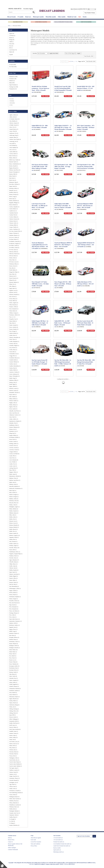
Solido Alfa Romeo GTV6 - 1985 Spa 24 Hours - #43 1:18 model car (85, 284)
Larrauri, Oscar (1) (14, 446)
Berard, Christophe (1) (14, 172)
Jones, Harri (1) (13, 417)
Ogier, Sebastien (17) (14, 560)
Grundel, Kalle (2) (13, 360)
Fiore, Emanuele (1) (14, 309)
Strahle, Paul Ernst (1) (14, 723)
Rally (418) (12, 83)
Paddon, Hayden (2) (14, 570)
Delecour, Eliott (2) (14, 252)
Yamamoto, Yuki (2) (14, 815)
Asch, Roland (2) (13, 145)
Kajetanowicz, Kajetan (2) (15, 421)
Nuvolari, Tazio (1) (14, 558)
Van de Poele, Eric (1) (14, 760)
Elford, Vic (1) (13, 284)
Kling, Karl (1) (13, 433)
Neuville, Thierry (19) (14, 548)
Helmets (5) (12, 81)
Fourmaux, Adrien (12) (15, 315)
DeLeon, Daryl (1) (14, 256)
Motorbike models (51, 17)
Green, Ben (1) (13, 352)
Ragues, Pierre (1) (13, 629)
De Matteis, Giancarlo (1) (15, 241)
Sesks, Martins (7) (13, 695)
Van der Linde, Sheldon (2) (15, 764)
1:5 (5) (11, 105)
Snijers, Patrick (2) (14, 703)
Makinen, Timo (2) (14, 478)
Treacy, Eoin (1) (13, 756)
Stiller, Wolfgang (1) (14, 719)
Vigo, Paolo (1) (13, 784)
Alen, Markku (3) (13, 121)
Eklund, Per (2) (13, 280)
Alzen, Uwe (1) (13, 127)
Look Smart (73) (13, 50)
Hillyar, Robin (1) (13, 399)
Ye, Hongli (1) (13, 819)
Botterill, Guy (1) (13, 190)
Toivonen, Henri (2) (14, 752)
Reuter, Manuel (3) (14, 644)
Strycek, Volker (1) (14, 727)
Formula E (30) (13, 79)
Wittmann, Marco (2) (14, 807)
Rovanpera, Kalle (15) (14, 666)
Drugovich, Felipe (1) (14, 272)
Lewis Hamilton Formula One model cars (62, 844)
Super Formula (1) (14, 85)
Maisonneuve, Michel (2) (15, 476)
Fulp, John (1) (13, 323)
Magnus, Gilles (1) (14, 472)
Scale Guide (33, 840)
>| (77, 61)
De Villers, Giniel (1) (14, 246)
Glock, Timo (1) (13, 339)
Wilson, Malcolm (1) (14, 803)
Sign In (77, 9)
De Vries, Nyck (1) (14, 250)
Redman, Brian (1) (14, 639)
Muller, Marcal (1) (14, 529)
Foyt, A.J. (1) (12, 317)
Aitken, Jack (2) (13, 117)
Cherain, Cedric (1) (14, 223)
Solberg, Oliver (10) (14, 711)
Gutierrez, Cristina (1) (14, 372)
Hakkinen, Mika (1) (14, 380)
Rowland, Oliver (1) (14, 670)
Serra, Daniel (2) (13, 693)
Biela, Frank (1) (13, 176)
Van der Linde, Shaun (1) (15, 762)
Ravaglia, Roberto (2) (14, 637)
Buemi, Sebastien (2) (14, 201)
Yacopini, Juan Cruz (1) (15, 813)
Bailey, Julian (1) (13, 158)
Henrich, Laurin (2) (14, 391)
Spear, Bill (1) (13, 715)
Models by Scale (72, 17)
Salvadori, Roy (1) (14, 678)
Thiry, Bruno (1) (13, 748)
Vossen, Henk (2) (13, 795)
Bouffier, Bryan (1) (14, 192)
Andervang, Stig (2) (14, 135)
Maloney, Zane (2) (14, 484)
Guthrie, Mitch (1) (13, 370)
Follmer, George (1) (14, 313)
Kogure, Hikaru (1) (14, 435)
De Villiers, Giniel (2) (14, 248)
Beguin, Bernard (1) (14, 168)
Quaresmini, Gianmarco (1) (16, 621)
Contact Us (10, 842)
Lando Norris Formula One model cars (62, 846)
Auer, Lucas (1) (13, 150)
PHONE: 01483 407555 (15, 9)
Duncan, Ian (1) (13, 276)
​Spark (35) (12, 34)
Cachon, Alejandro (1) (14, 207)
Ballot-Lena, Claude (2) (15, 160)
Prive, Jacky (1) (13, 617)
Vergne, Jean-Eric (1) (14, 776)
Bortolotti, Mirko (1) (14, 188)
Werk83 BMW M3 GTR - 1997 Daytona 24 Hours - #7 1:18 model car (86, 88)
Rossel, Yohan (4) (13, 662)
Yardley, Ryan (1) (13, 817)
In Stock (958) (13, 65)
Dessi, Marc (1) (13, 260)
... (74, 61)
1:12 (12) (11, 99)
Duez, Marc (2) (13, 274)
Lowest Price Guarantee (36, 842)
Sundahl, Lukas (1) (14, 731)
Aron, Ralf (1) (13, 144)
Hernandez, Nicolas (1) (15, 392)
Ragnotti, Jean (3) (13, 627)
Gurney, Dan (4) (13, 368)
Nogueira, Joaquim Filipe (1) (16, 554)
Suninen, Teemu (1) (14, 733)
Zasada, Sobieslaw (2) (14, 825)
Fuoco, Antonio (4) (14, 327)
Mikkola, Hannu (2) (14, 513)
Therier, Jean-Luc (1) (14, 744)
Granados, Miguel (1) (14, 346)
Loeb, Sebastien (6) (14, 460)
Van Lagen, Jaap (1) (14, 768)
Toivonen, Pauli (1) (14, 754)
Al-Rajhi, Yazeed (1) (14, 125)
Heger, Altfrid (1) (13, 386)
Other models (62, 17)
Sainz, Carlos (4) (13, 676)
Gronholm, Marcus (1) (14, 358)
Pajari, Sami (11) (13, 572)
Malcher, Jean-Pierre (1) (15, 480)
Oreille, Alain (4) (13, 566)
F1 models (21, 17)
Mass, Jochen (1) (13, 493)
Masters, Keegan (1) (14, 497)
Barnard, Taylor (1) (14, 162)
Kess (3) (11, 46)
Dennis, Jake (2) (13, 258)
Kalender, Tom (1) (13, 423)
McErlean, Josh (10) (14, 501)
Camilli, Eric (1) (13, 211)
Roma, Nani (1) (13, 654)
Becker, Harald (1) (14, 166)
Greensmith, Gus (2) (14, 354)
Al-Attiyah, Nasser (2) (14, 119)
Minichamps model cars (59, 852)
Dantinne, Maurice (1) (14, 235)
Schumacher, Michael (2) (15, 689)
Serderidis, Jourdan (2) (15, 691)
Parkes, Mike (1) (13, 580)
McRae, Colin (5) (13, 505)
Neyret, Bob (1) (13, 550)
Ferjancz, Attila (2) (14, 307)
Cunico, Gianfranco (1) (15, 229)
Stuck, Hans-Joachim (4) (15, 729)
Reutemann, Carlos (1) (14, 642)
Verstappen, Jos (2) (14, 782)
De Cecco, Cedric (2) (14, 237)
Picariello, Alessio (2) (14, 601)
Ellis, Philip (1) (13, 286)
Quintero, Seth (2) (13, 623)
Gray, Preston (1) (13, 348)
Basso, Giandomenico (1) (15, 164)
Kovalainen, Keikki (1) (15, 437)
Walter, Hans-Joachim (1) (15, 799)
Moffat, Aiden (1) (13, 517)
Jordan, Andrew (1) (14, 419)
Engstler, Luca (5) (13, 290)
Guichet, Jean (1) (13, 364)
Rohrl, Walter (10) (13, 650)
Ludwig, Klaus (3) (13, 468)
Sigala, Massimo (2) (14, 699)
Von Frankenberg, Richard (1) (16, 793)
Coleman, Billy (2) (14, 225)
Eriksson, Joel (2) (13, 292)
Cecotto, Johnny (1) (14, 217)
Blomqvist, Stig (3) (14, 182)
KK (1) (11, 48)
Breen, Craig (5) (13, 197)
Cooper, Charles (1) (14, 227)
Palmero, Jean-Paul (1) (15, 574)
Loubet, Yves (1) (13, 464)
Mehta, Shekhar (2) (14, 509)
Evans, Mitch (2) (13, 301)
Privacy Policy (34, 846)
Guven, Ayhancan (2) (14, 374)
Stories (85, 17)
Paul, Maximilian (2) (14, 586)
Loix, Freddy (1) (13, 462)
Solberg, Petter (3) (13, 713)
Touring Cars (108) (14, 87)
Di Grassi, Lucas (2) (14, 262)
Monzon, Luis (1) (13, 521)
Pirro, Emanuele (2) (14, 609)
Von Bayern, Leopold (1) (15, 791)
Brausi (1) (12, 38)
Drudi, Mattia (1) (13, 270)
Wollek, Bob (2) (13, 809)
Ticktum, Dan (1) (13, 750)
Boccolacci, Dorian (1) (15, 184)
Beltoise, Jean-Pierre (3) (15, 170)
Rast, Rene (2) (13, 635)
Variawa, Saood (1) (14, 772)
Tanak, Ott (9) (12, 740)
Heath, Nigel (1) (13, 384)
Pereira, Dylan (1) (13, 593)
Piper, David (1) (13, 605)
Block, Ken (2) (13, 180)
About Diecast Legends (36, 838)
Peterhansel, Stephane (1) (15, 597)
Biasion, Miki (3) (13, 174)
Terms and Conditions (35, 844)
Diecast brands (12, 17)
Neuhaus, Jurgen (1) (14, 546)
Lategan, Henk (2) (13, 452)
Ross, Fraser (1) (13, 658)
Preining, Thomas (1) (14, 613)
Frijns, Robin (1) (13, 321)
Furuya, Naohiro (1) (14, 329)
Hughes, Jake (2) (13, 403)
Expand (11, 55)
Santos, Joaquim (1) (14, 680)
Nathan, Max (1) (13, 539)
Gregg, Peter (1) (13, 356)
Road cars (28, 17)
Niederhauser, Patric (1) (15, 552)
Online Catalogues (12, 848)
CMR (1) (11, 42)
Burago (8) (12, 40)
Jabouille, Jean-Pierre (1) (15, 411)
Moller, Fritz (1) (13, 519)
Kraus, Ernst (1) (13, 439)
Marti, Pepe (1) (13, 491)
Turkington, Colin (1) (14, 758)
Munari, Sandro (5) (14, 533)
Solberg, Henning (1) (14, 709)
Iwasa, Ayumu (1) (13, 409)
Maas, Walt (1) (13, 470)
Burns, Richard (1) (14, 205)
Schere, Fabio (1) (13, 682)
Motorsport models (38, 17)
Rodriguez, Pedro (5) (14, 646)
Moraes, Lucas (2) (13, 523)
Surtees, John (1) (13, 735)
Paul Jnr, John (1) (13, 584)
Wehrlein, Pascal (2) (14, 801)
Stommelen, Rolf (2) (14, 721)
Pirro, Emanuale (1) (14, 607)
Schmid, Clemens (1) (14, 686)
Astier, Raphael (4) (14, 148)
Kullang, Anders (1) (14, 444)
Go (34, 12)
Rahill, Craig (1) (13, 631)
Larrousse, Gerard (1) (14, 450)
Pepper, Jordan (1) (13, 591)
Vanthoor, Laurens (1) (14, 770)
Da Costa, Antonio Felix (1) (16, 231)
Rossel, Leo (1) (13, 660)
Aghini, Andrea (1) (14, 115)
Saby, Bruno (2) (13, 674)
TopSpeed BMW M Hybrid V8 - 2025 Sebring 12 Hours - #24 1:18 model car (86, 245)
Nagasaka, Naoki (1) (14, 537)
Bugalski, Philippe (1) (14, 203)
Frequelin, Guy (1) (14, 319)
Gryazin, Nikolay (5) (14, 362)
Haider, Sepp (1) (13, 378)
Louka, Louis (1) (13, 466)
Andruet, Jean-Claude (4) (15, 139)
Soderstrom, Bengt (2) (14, 705)
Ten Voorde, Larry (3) (14, 742)
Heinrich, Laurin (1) (14, 388)
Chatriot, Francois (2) (14, 219)
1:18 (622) (12, 101)
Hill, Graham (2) (13, 397)
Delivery (10, 838)
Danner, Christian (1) (14, 233)
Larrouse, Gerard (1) (14, 448)
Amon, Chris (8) (13, 131)
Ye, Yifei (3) (12, 821)
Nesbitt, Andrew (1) (14, 544)
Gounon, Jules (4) (13, 344)
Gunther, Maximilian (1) (15, 366)
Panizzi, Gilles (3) (13, 578)
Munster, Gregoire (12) (15, 535)
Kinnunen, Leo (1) (14, 431)
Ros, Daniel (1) (13, 656)
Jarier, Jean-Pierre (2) (14, 413)
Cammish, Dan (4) (14, 213)
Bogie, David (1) (13, 186)
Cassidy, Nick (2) (13, 215)
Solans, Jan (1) (13, 707)
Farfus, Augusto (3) (14, 303)
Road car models (57, 848)
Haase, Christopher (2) (14, 376)
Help (72, 9)
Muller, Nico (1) (13, 531)
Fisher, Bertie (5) (13, 311)
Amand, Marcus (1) (14, 129)
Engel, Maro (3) (13, 288)
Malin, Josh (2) (13, 482)
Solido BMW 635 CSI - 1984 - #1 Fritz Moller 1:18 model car (40, 127)
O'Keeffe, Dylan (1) (14, 562)
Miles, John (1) (13, 515)
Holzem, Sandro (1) (14, 401)
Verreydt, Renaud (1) (14, 780)
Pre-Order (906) (13, 67)
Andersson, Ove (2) (14, 133)
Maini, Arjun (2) (13, 474)
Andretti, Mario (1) (14, 137)
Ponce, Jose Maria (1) (14, 611)
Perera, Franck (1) (13, 595)
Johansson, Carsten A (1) (15, 415)
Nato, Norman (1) (13, 542)
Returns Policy (11, 840)
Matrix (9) (12, 52)
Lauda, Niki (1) (13, 456)
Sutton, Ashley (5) (13, 737)
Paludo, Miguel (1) (14, 576)
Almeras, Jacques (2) (14, 123)
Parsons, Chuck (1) (14, 582)
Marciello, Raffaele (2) (15, 486)
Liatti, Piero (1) (13, 458)
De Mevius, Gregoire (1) (15, 244)
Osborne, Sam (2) (13, 568)
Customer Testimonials (13, 850)
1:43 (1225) (12, 103)
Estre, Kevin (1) (13, 297)
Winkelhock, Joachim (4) (15, 805)
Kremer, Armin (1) (14, 442)
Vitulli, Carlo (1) (13, 789)
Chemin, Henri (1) (13, 221)
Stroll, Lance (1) (13, 725)
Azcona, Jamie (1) (13, 154)
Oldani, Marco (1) (13, 564)
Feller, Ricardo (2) (14, 305)
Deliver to (84, 9)
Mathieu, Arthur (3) (14, 499)
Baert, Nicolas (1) (13, 156)
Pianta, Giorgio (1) (14, 599)
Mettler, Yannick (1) (14, 511)
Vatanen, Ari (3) (13, 774)
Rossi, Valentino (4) (14, 664)
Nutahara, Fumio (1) (14, 556)
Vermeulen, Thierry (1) (15, 778)
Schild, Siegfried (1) (14, 684)
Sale (80, 17)
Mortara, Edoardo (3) (14, 525)
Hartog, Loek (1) (13, 382)
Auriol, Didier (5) (13, 152)
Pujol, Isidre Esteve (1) (15, 619)
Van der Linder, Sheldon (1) (16, 766)
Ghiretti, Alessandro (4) (15, 337)
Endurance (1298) (13, 77)
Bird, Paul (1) (12, 178)
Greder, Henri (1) (13, 350)
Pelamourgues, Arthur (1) (15, 588)
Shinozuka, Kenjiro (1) (15, 697)
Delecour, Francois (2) (14, 254)
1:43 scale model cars (58, 840)
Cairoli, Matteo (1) (14, 209)
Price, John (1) (13, 615)
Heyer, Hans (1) (13, 395)
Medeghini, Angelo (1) (15, 507)
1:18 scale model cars (58, 838)
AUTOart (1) (12, 36)
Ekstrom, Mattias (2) (14, 282)
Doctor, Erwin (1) (13, 266)
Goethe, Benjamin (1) (14, 341)
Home (9, 26)
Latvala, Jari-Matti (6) (14, 454)
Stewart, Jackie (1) (14, 717)
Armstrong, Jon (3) (14, 141)
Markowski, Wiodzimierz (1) (16, 488)
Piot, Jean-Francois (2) (14, 603)
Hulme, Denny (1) (13, 405)
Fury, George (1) (13, 331)
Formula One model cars (59, 842)
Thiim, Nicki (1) (13, 746)
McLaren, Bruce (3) (14, 503)
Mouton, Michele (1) (14, 527)
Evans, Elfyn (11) (13, 299)
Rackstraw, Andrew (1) (15, 625)
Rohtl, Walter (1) (13, 652)
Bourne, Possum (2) (14, 195)
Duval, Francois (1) (14, 278)
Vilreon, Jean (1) (13, 786)
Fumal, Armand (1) (14, 325)
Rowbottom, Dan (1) (14, 668)
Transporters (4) (13, 89)
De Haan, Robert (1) (14, 239)
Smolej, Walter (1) (13, 701)
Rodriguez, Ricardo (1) (15, 648)
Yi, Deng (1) (12, 823)
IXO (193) (12, 44)
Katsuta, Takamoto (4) (14, 427)
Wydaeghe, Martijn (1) (15, 811)
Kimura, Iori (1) (13, 429)
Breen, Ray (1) (13, 199)
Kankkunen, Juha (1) (14, 425)
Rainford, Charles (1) (14, 633)
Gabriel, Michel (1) (14, 333)
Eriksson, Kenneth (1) (14, 295)
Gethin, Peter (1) (13, 335)
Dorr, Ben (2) (12, 268)
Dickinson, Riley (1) (14, 264)
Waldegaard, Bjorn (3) (14, 797)
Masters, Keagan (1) (14, 495)
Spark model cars (57, 850)
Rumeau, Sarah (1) (14, 672)
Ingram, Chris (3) (13, 407)
